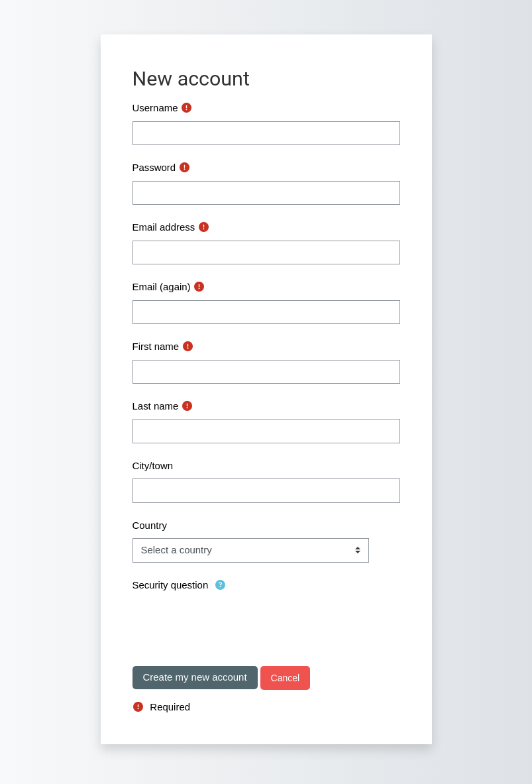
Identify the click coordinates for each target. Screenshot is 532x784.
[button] (222, 585)
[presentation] (233, 624)
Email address (164, 227)
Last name (156, 406)
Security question (171, 585)
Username (155, 108)
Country (150, 525)
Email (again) (162, 287)
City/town (153, 466)
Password (154, 167)
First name (156, 346)
